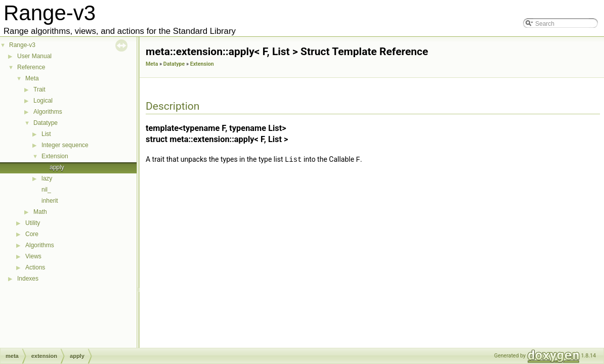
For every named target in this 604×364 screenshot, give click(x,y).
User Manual (34, 56)
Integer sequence (65, 145)
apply (57, 167)
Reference (31, 67)
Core (32, 234)
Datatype (46, 123)
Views (33, 256)
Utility (33, 223)
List (46, 134)
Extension (55, 156)
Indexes (28, 279)
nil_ (46, 190)
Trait (39, 89)
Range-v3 (22, 45)
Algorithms (48, 112)
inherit (50, 201)
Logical (43, 101)
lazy (47, 178)
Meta (32, 78)
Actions (35, 267)
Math (40, 212)
